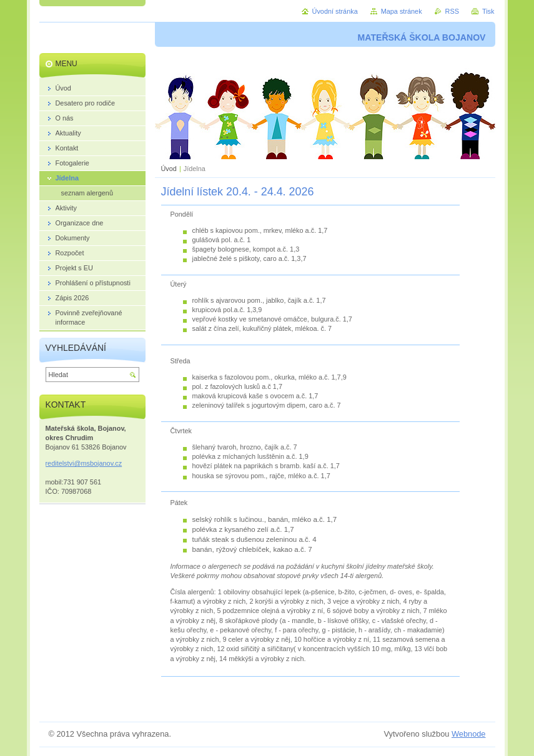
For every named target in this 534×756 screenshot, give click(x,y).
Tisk (488, 11)
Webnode (469, 734)
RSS (452, 11)
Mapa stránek (402, 11)
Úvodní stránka (335, 11)
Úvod (169, 169)
